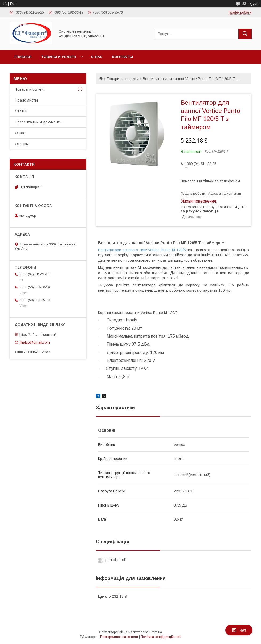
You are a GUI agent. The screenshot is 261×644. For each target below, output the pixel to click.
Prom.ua (156, 632)
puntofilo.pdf (116, 560)
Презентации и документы (39, 122)
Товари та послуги (123, 79)
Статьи (21, 111)
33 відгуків (250, 4)
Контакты (123, 57)
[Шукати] (245, 34)
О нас (97, 57)
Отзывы (22, 144)
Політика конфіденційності (161, 637)
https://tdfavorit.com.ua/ (38, 335)
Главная (23, 57)
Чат (239, 630)
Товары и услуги (58, 57)
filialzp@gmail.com (35, 342)
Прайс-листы (26, 100)
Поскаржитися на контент (119, 637)
